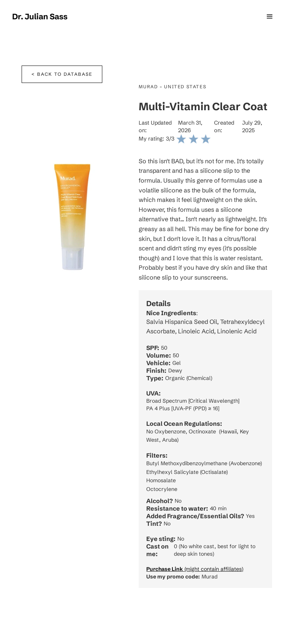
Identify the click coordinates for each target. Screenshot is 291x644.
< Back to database (62, 74)
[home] (40, 17)
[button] (270, 17)
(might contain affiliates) (195, 569)
